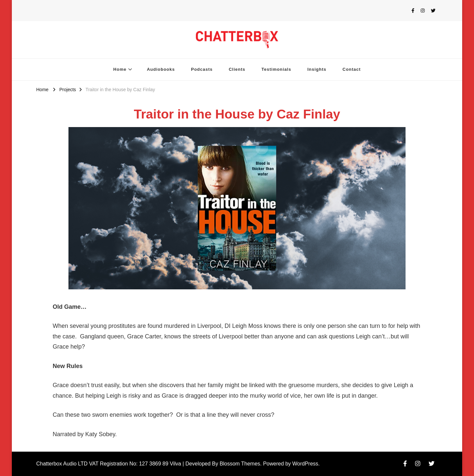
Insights (317, 69)
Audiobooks (161, 69)
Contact (352, 69)
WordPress (305, 464)
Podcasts (202, 69)
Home (120, 69)
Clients (237, 69)
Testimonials (276, 69)
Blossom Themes (240, 464)
